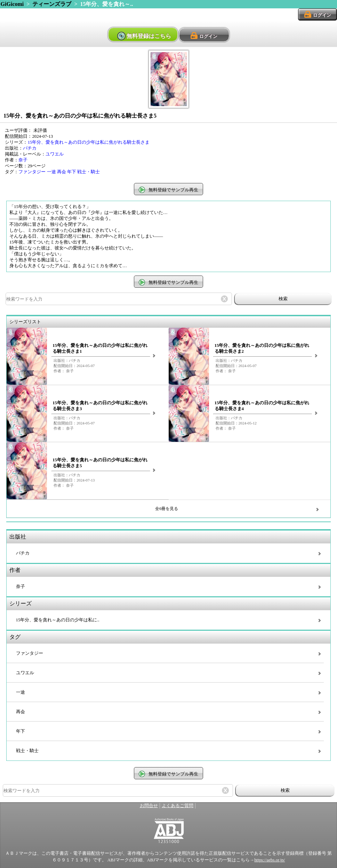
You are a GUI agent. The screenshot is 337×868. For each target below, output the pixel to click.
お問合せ (149, 806)
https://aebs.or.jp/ (270, 860)
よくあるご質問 (178, 806)
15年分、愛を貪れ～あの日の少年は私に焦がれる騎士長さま (89, 142)
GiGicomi (12, 4)
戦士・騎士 (89, 172)
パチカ (30, 148)
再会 (62, 172)
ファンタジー (32, 172)
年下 (72, 172)
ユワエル (55, 154)
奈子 (23, 160)
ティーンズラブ (52, 4)
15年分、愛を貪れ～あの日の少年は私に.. (58, 620)
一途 (51, 172)
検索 (283, 299)
